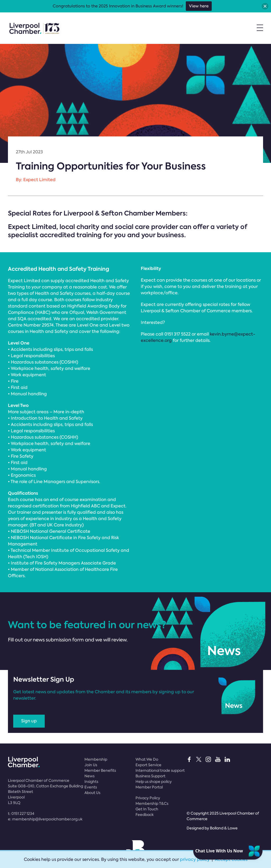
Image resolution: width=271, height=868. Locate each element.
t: (21, 814)
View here (199, 6)
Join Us (91, 765)
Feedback (145, 815)
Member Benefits (100, 770)
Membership (96, 759)
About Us (92, 793)
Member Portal (149, 787)
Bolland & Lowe (224, 828)
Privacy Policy (148, 798)
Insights (91, 782)
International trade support (160, 770)
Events (91, 787)
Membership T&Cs (152, 803)
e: (45, 819)
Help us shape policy (154, 782)
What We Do (147, 759)
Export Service (148, 765)
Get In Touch (147, 809)
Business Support (150, 776)
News (89, 776)
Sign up (29, 721)
